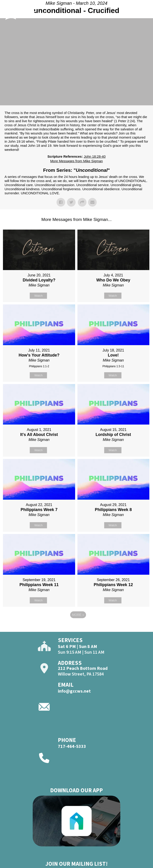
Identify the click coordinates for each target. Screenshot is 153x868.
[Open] (145, 15)
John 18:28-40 (95, 156)
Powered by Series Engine (76, 627)
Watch (38, 296)
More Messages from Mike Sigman (76, 161)
